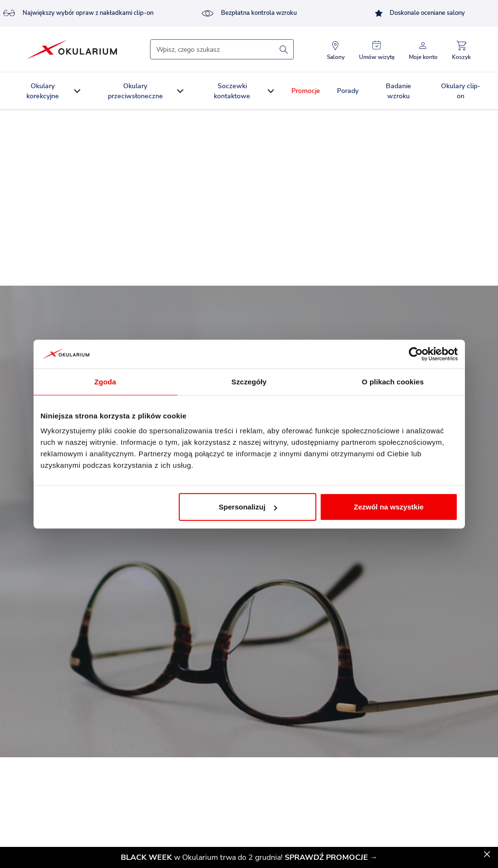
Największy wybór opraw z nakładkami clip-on (78, 13)
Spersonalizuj (248, 507)
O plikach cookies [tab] (393, 381)
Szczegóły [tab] (249, 381)
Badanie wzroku (399, 91)
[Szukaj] (222, 49)
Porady (348, 91)
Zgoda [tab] (105, 381)
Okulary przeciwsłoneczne (135, 91)
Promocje (306, 91)
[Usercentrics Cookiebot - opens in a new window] (416, 354)
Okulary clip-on (461, 91)
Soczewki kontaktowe (232, 91)
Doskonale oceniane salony (420, 13)
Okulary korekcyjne (43, 91)
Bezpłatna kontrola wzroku (249, 13)
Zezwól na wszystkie (389, 507)
